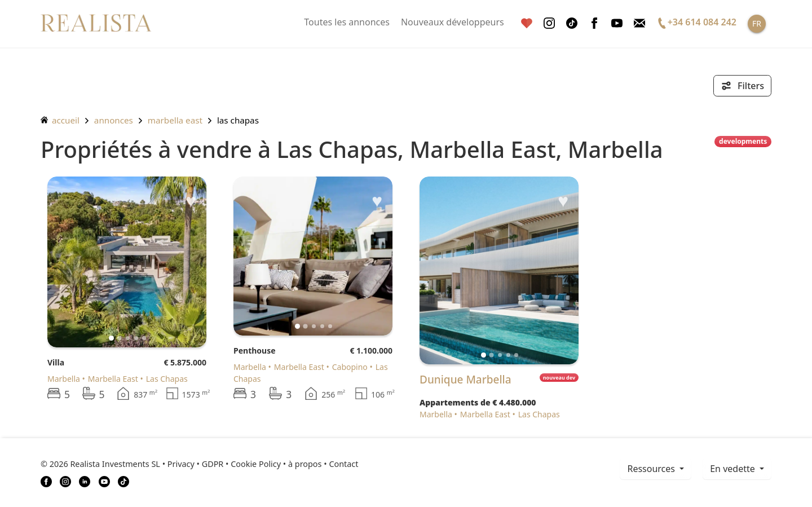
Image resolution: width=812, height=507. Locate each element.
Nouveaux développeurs (453, 22)
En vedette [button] (734, 469)
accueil (60, 120)
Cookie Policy (256, 464)
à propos (305, 464)
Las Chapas (238, 120)
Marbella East (175, 120)
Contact (343, 464)
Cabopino (350, 367)
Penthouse (255, 351)
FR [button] (757, 23)
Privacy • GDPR (196, 464)
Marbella (64, 379)
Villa (56, 362)
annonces (114, 120)
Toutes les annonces (347, 22)
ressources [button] (652, 469)
